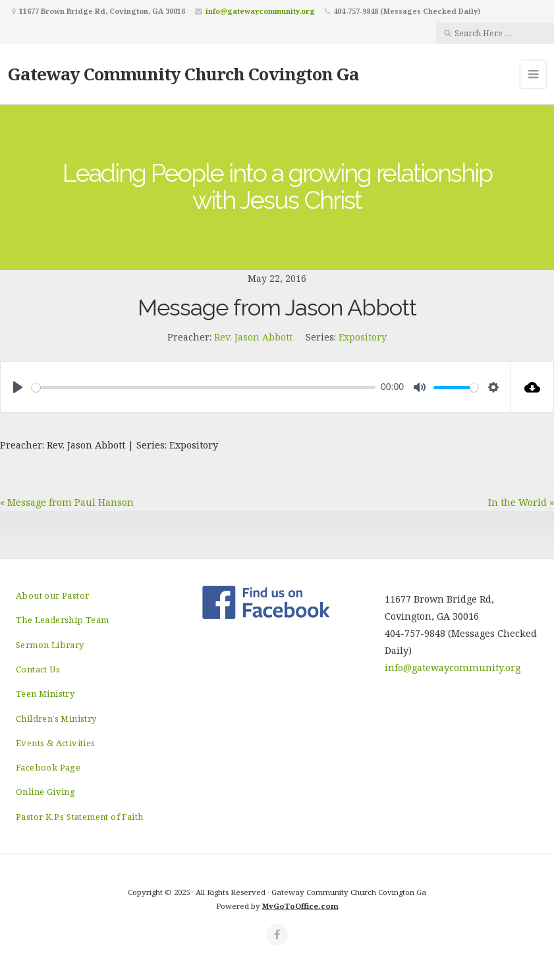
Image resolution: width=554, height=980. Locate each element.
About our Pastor (52, 595)
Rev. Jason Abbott (253, 337)
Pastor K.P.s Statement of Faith (79, 817)
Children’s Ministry (56, 719)
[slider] (204, 388)
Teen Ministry (45, 694)
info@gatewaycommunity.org (260, 11)
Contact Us (38, 669)
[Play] (18, 387)
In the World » (521, 502)
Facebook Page (48, 767)
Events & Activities (56, 743)
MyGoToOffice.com (300, 906)
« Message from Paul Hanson (67, 502)
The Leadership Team (63, 620)
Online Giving (45, 792)
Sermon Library (50, 645)
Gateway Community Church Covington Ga (183, 74)
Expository (363, 337)
